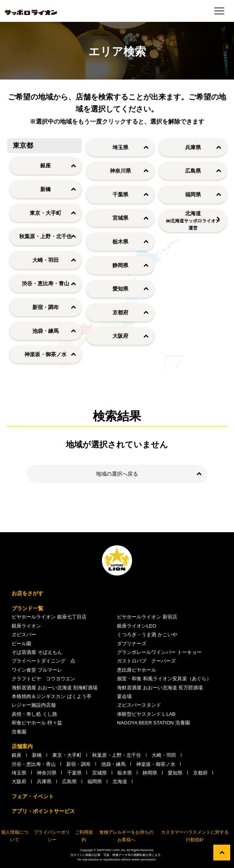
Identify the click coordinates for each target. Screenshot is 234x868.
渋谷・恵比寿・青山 (46, 283)
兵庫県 (193, 147)
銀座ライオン (26, 626)
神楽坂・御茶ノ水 (46, 354)
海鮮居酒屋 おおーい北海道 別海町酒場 (55, 688)
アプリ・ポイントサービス (43, 811)
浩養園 (19, 732)
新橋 (46, 189)
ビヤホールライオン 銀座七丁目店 (49, 617)
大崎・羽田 (46, 260)
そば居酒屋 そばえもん (37, 652)
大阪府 (120, 336)
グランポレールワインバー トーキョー (159, 652)
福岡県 (193, 194)
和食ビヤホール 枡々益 (37, 723)
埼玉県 (120, 147)
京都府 (120, 312)
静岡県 (120, 265)
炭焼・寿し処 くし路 (34, 714)
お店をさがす (27, 593)
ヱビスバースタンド (139, 705)
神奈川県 (120, 171)
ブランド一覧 (27, 608)
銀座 (46, 165)
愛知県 (120, 289)
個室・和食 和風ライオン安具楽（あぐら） (164, 679)
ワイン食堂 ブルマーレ (37, 670)
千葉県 (120, 194)
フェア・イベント (33, 796)
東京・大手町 (46, 213)
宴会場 (124, 696)
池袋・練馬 (46, 331)
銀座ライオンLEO (137, 626)
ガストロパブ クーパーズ (146, 661)
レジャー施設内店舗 (34, 705)
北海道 (193, 221)
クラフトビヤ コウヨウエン (43, 679)
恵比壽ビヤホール (137, 670)
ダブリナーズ (132, 644)
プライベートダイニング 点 (43, 661)
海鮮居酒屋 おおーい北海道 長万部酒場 (160, 688)
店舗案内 (22, 746)
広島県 (193, 171)
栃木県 (120, 242)
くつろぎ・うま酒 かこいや (147, 635)
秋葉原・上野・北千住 (46, 236)
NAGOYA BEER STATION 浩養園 (153, 723)
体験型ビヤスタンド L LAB (146, 714)
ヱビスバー (24, 635)
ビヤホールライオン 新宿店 (147, 617)
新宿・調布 (46, 307)
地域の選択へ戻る (117, 474)
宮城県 (120, 218)
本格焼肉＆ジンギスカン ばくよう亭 (52, 696)
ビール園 (21, 644)
